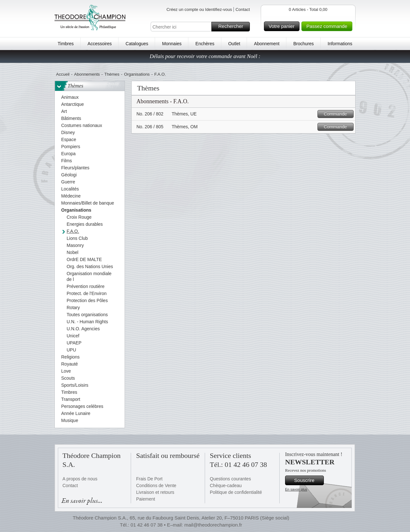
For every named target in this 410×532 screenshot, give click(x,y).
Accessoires (99, 44)
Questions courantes (230, 479)
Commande (338, 114)
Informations (340, 44)
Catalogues (137, 44)
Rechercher (233, 27)
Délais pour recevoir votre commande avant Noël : (205, 56)
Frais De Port (149, 479)
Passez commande (328, 26)
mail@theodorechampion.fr (213, 525)
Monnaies (172, 44)
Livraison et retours (155, 492)
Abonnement (267, 44)
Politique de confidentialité (236, 492)
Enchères (205, 44)
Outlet (234, 44)
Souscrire (308, 480)
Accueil (63, 74)
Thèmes (112, 74)
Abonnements (87, 74)
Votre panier (283, 26)
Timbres (66, 44)
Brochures (304, 44)
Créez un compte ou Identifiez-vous (199, 9)
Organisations (137, 74)
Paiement (146, 499)
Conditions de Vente (156, 486)
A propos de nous (80, 479)
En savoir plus (296, 489)
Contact (243, 9)
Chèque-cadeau (226, 486)
